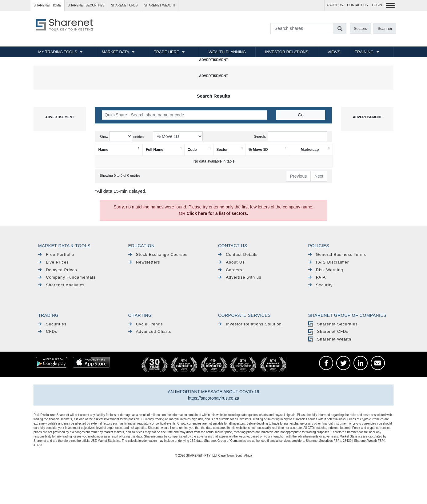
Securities (52, 324)
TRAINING (364, 52)
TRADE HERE (166, 52)
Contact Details (238, 254)
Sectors (360, 28)
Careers (230, 270)
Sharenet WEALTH (160, 5)
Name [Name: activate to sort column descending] (103, 150)
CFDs (48, 331)
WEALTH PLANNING (227, 52)
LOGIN (377, 5)
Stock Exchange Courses (158, 254)
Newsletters (144, 262)
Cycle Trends (146, 324)
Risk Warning (326, 270)
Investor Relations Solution (250, 324)
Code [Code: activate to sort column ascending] (192, 150)
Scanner (385, 28)
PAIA (317, 277)
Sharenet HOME (47, 5)
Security (321, 285)
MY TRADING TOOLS (58, 52)
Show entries (122, 136)
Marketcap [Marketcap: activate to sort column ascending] (310, 150)
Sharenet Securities (333, 324)
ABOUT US (335, 5)
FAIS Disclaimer (329, 262)
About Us (231, 262)
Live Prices (54, 262)
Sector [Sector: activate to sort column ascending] (222, 150)
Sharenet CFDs (124, 5)
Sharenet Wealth (330, 339)
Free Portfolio (56, 254)
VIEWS (334, 52)
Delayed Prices (58, 270)
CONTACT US (357, 5)
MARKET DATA (116, 52)
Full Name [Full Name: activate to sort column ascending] (155, 150)
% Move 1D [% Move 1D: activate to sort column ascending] (258, 150)
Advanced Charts (150, 331)
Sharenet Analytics (61, 285)
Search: (291, 136)
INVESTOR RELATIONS (287, 52)
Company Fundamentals (67, 277)
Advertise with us (240, 277)
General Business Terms (337, 254)
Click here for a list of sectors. (217, 213)
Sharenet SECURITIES (86, 5)
